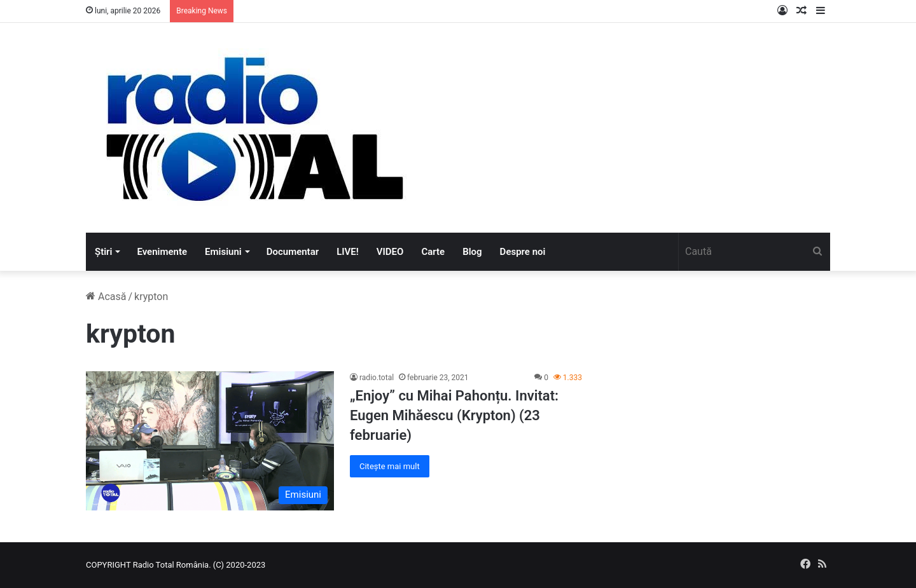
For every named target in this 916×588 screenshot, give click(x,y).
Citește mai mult (390, 466)
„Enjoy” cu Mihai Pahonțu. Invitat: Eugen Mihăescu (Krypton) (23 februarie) (454, 415)
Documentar (293, 252)
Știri (103, 252)
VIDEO (390, 252)
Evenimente (162, 252)
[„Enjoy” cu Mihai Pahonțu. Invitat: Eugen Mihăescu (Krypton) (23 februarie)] (210, 441)
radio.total (377, 378)
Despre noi (523, 252)
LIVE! (348, 252)
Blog (472, 252)
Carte (433, 252)
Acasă (106, 297)
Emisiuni (223, 252)
